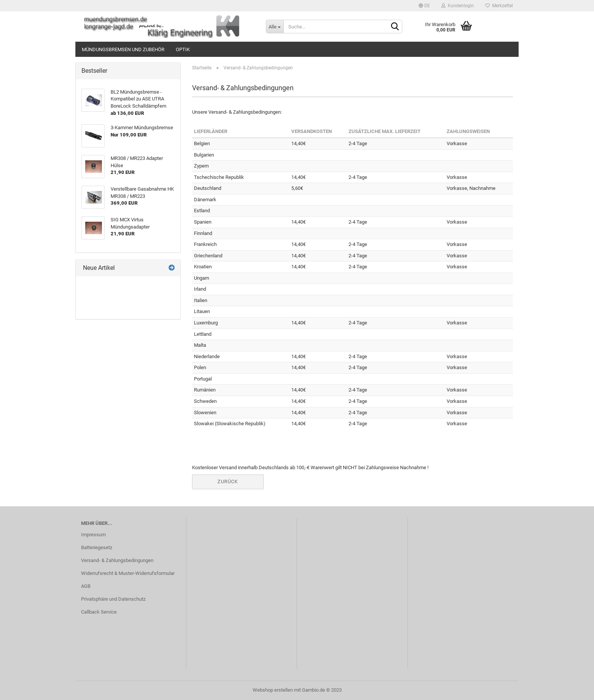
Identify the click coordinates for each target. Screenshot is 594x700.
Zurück (228, 482)
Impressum (93, 535)
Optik (183, 49)
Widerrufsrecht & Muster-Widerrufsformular (128, 573)
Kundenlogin (458, 6)
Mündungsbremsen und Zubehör (123, 49)
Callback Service (99, 612)
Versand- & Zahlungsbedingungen (117, 560)
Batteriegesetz (97, 547)
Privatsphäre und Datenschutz (113, 599)
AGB (86, 586)
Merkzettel (499, 6)
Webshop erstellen (273, 690)
